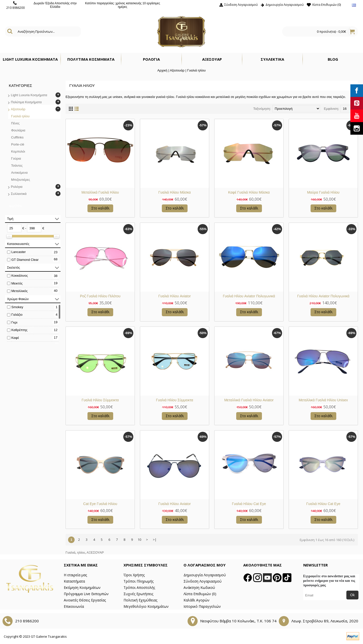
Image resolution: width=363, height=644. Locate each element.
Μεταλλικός (20, 291)
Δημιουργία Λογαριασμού (205, 575)
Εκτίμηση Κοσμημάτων (82, 587)
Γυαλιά (70, 552)
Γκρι (14, 322)
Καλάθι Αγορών (196, 600)
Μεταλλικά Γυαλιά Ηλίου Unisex (323, 400)
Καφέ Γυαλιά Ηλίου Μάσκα (249, 192)
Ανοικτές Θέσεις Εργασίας (85, 600)
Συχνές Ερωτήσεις (138, 594)
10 (139, 540)
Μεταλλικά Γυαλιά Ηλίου (100, 192)
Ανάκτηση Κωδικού (199, 587)
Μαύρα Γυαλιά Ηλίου (323, 192)
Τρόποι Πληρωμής (139, 581)
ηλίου (81, 552)
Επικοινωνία (74, 606)
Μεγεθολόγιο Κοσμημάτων (146, 606)
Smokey (17, 307)
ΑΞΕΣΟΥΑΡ (95, 552)
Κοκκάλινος (20, 276)
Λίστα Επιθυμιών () (200, 594)
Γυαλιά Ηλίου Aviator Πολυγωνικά (249, 296)
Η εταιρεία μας (75, 575)
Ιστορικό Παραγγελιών (202, 606)
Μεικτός (17, 283)
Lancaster (19, 252)
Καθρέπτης (19, 330)
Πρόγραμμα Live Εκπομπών (86, 594)
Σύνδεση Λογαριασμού (203, 581)
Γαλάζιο (17, 315)
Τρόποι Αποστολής (139, 587)
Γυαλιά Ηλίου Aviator (174, 296)
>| (155, 540)
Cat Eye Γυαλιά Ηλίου (100, 504)
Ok (352, 595)
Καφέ (15, 338)
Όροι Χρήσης (134, 575)
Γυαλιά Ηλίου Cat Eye (249, 504)
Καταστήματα (74, 581)
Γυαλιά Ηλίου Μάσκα (174, 192)
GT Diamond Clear (25, 260)
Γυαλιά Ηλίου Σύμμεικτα (100, 400)
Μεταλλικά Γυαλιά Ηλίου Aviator (249, 400)
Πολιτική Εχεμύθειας (140, 600)
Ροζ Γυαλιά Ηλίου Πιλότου (100, 296)
